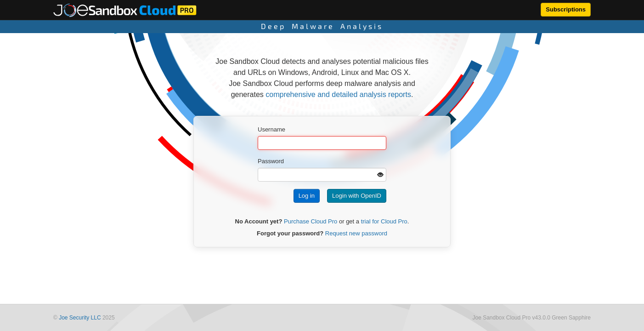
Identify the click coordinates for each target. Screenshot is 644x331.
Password (271, 161)
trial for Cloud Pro (384, 221)
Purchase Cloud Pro (311, 221)
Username (271, 129)
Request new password (356, 233)
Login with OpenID (357, 196)
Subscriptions (566, 9)
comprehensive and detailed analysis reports (338, 94)
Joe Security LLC (80, 318)
